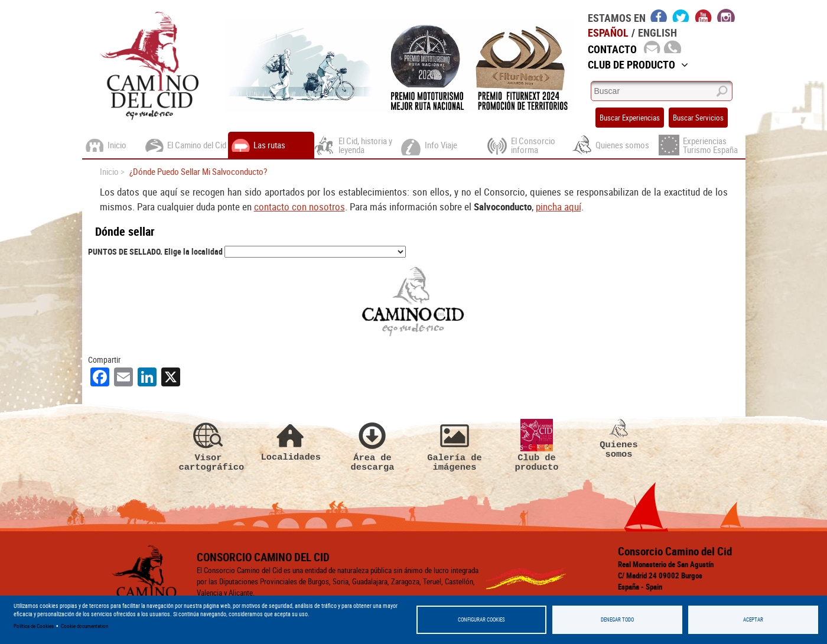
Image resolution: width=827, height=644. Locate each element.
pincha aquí (559, 206)
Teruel (647, 574)
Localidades (291, 370)
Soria (616, 574)
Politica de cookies (122, 574)
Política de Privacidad (198, 574)
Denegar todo (617, 619)
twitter (681, 15)
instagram (726, 15)
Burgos (488, 574)
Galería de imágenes (455, 375)
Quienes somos (619, 369)
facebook (659, 15)
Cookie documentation (84, 626)
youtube (704, 15)
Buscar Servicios (698, 118)
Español (608, 32)
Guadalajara (576, 574)
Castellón (528, 574)
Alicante (450, 574)
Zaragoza (726, 574)
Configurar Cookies (481, 619)
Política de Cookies (34, 626)
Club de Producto (638, 64)
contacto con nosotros (299, 206)
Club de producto (537, 375)
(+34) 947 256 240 (653, 544)
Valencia (684, 574)
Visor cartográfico (209, 375)
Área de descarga (373, 375)
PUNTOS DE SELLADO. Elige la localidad (155, 251)
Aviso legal (260, 574)
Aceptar (753, 619)
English (657, 32)
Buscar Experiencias (630, 118)
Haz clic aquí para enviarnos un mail (672, 532)
